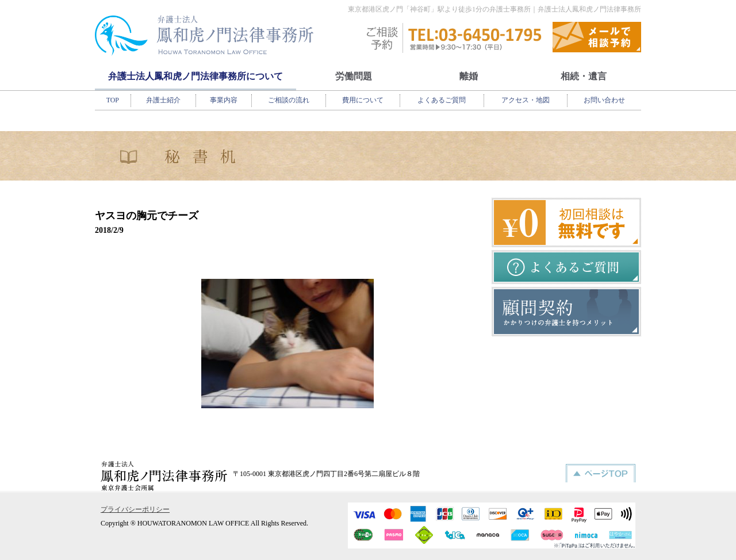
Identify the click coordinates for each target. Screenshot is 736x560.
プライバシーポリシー (135, 509)
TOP (113, 100)
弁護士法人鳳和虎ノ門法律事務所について (195, 76)
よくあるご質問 (442, 100)
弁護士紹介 (163, 100)
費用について (363, 100)
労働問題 (354, 76)
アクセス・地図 (526, 100)
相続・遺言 (584, 76)
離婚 (469, 76)
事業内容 (224, 100)
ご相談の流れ (289, 100)
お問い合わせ (604, 100)
